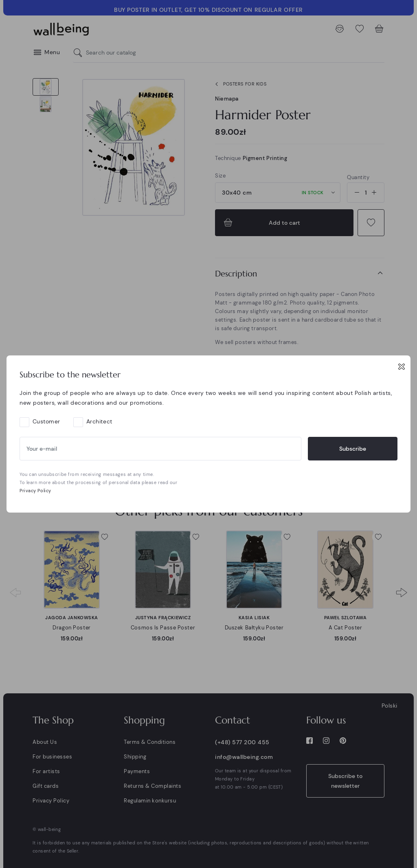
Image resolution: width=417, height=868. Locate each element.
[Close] (402, 366)
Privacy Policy (35, 491)
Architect (99, 421)
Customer (46, 421)
